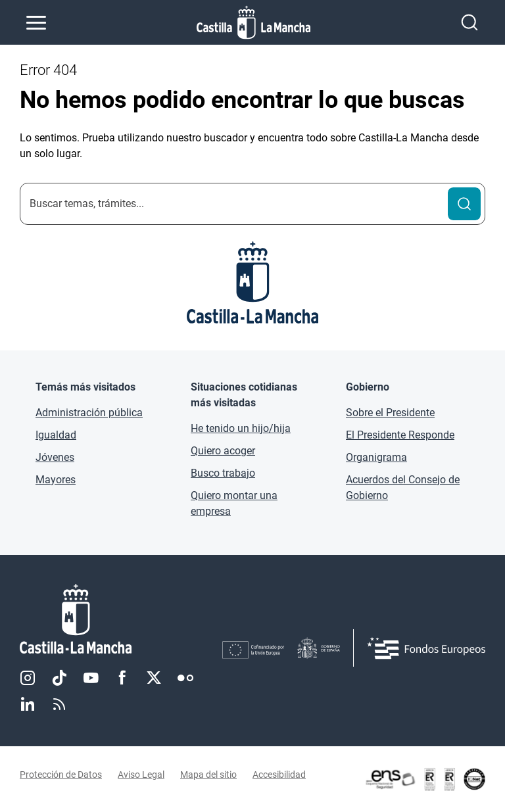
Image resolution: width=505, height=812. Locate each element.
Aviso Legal (141, 775)
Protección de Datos (61, 775)
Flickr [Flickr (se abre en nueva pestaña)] (185, 678)
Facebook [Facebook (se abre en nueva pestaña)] (122, 678)
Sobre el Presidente (390, 413)
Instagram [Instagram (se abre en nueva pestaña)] (28, 678)
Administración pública (89, 413)
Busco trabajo (223, 473)
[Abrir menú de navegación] (36, 22)
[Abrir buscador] (469, 22)
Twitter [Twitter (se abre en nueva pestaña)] (154, 678)
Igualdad (56, 435)
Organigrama (376, 457)
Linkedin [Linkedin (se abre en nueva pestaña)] (28, 704)
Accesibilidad (279, 775)
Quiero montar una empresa (234, 503)
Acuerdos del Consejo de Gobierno (403, 488)
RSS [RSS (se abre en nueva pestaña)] (59, 704)
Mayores (56, 480)
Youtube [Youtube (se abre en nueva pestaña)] (91, 678)
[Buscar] (464, 204)
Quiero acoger (223, 451)
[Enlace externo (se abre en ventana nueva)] (425, 779)
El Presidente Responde (400, 435)
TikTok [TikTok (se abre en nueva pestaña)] (59, 678)
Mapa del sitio (208, 775)
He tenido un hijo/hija (241, 428)
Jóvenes (55, 457)
